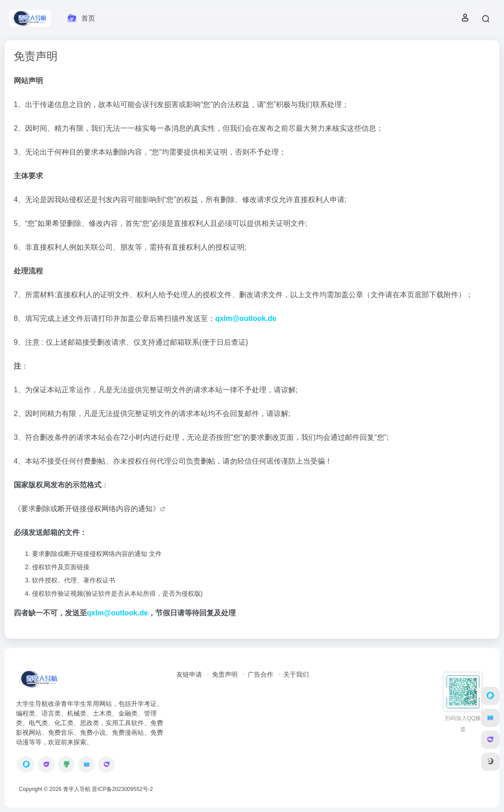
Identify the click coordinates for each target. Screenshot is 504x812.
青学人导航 (77, 789)
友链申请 (189, 674)
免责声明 (225, 674)
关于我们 (296, 674)
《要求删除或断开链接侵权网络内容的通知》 (87, 509)
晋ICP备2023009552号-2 (122, 789)
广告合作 (260, 674)
